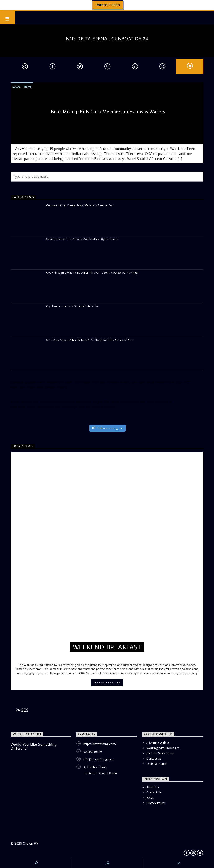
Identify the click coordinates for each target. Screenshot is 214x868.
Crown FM (31, 843)
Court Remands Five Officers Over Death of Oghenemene (82, 239)
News (28, 87)
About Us (153, 787)
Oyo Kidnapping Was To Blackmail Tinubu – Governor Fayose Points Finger (92, 272)
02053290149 (93, 752)
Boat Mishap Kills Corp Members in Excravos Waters (108, 111)
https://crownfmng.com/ (100, 744)
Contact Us (154, 758)
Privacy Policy (156, 803)
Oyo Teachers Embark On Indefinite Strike (72, 306)
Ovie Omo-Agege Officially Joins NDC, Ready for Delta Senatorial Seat (90, 340)
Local (16, 87)
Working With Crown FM (163, 748)
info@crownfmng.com (98, 759)
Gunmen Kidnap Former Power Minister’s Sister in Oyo (80, 205)
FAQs (150, 798)
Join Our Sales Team (160, 753)
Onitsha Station (108, 5)
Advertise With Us (158, 743)
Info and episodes (107, 682)
